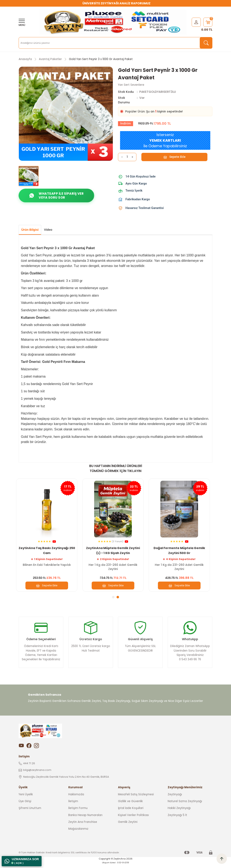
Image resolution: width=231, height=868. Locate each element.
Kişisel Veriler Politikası (133, 819)
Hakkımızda (76, 798)
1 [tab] (113, 598)
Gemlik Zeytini (128, 826)
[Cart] (208, 22)
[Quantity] (127, 157)
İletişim (73, 805)
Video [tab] (52, 230)
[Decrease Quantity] (122, 157)
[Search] (115, 43)
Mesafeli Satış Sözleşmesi (136, 798)
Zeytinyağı (175, 798)
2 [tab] (118, 598)
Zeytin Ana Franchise (83, 826)
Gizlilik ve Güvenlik (130, 805)
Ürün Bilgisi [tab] (31, 230)
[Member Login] (196, 22)
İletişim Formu (78, 812)
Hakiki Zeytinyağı (179, 812)
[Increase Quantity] (132, 157)
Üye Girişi (25, 805)
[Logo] (113, 22)
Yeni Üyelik (26, 798)
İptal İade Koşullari (131, 812)
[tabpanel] (49, 536)
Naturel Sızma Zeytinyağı (185, 805)
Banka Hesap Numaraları (85, 819)
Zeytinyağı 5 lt (177, 819)
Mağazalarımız (78, 832)
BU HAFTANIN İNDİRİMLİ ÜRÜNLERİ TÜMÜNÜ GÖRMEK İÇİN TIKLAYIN (116, 469)
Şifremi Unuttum (30, 812)
